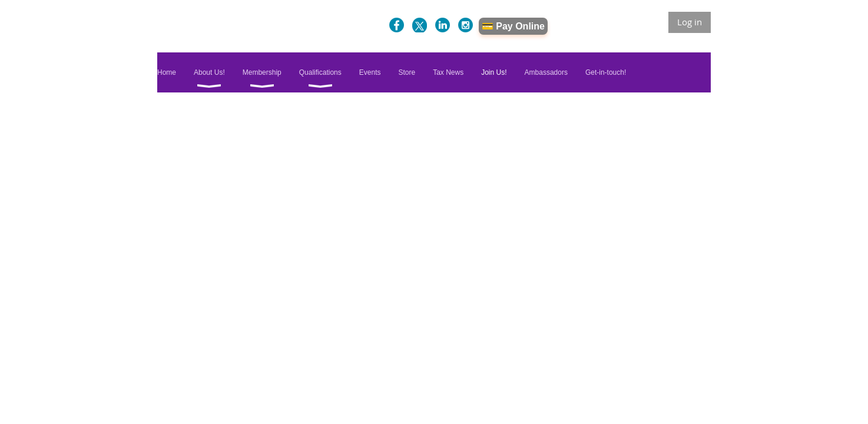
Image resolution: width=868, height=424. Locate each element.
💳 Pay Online (513, 26)
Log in (690, 22)
